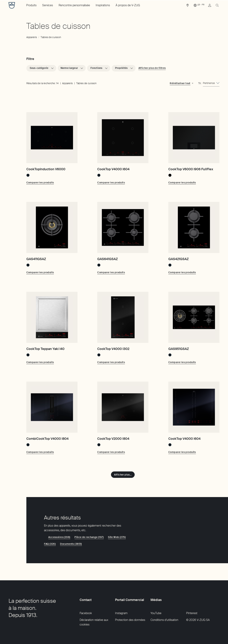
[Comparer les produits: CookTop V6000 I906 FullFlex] (182, 183)
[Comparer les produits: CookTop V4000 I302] (111, 362)
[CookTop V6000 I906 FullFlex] (194, 138)
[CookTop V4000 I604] (123, 138)
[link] (188, 6)
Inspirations (103, 5)
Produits (31, 5)
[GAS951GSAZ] (194, 317)
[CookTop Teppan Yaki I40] (52, 317)
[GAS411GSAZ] (52, 227)
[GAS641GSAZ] (123, 227)
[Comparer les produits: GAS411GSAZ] (40, 272)
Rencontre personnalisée (74, 5)
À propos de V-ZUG (128, 5)
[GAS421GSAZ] (194, 227)
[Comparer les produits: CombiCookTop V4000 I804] (40, 452)
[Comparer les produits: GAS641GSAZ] (111, 272)
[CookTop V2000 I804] (123, 407)
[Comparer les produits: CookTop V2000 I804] (111, 452)
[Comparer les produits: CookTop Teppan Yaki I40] (40, 362)
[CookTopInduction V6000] (52, 138)
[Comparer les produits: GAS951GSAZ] (182, 362)
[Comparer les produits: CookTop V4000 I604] (111, 183)
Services (48, 5)
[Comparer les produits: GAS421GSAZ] (182, 272)
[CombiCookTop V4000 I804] (52, 407)
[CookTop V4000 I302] (123, 317)
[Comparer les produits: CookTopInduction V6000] (40, 183)
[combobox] (211, 83)
